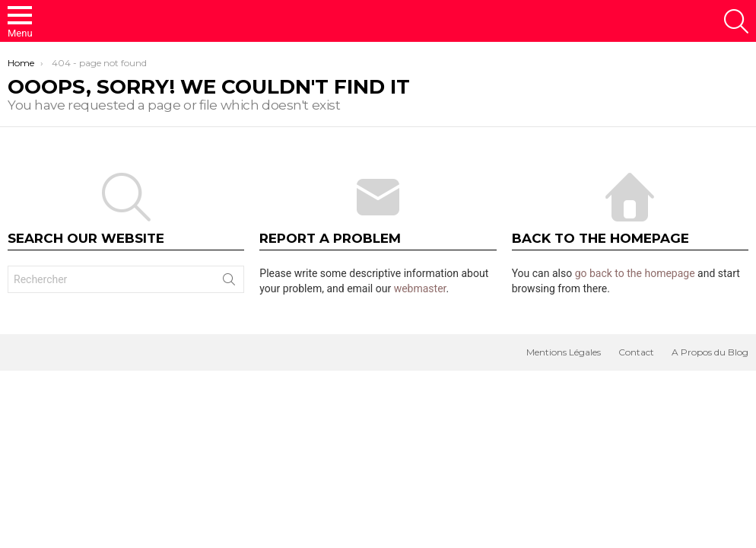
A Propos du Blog (710, 352)
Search (229, 282)
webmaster (420, 288)
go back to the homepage (635, 273)
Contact (636, 352)
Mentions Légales (564, 352)
